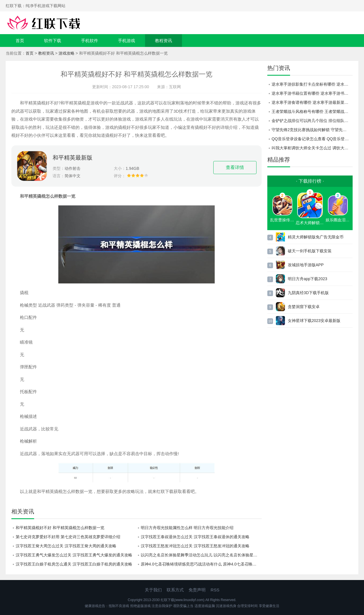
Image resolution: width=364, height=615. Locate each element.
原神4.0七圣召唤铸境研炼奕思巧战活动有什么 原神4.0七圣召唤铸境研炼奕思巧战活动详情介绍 (201, 564)
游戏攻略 (67, 53)
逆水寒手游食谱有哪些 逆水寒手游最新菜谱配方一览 (312, 102)
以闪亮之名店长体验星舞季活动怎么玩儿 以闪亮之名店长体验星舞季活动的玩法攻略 (201, 555)
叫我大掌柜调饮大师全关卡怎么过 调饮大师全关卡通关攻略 (312, 148)
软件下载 (53, 41)
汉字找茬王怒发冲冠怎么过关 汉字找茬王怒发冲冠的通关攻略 (195, 546)
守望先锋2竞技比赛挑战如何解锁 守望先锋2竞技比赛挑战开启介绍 (312, 130)
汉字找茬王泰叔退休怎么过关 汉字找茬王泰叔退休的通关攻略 (195, 537)
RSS (215, 590)
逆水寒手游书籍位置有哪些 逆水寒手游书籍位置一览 (312, 93)
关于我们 (153, 590)
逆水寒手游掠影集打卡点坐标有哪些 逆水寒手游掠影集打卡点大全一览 (312, 84)
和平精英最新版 (73, 158)
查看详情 (235, 167)
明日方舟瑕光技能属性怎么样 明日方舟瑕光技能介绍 (187, 528)
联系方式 (175, 590)
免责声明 (197, 590)
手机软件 (90, 41)
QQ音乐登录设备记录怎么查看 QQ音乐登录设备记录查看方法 (312, 139)
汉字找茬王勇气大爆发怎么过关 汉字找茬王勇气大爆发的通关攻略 (74, 555)
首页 (20, 41)
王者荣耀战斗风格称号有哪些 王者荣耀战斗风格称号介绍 (312, 112)
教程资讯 (164, 41)
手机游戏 (127, 41)
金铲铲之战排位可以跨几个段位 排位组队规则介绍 (312, 121)
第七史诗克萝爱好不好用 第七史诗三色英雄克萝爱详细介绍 (68, 537)
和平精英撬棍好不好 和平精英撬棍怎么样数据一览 (60, 528)
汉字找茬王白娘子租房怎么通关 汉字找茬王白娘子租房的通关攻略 (74, 564)
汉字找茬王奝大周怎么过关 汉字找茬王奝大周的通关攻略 (66, 546)
